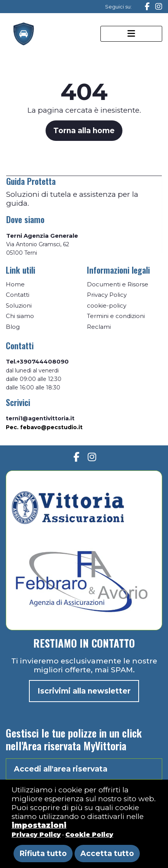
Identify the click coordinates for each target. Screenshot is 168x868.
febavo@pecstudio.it (51, 427)
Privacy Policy (107, 295)
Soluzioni (19, 305)
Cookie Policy (89, 835)
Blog (13, 327)
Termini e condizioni (116, 316)
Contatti (18, 295)
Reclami (99, 327)
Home (15, 284)
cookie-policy (107, 305)
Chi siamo (20, 316)
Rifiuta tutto (43, 854)
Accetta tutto (107, 854)
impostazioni (39, 825)
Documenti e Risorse (118, 284)
